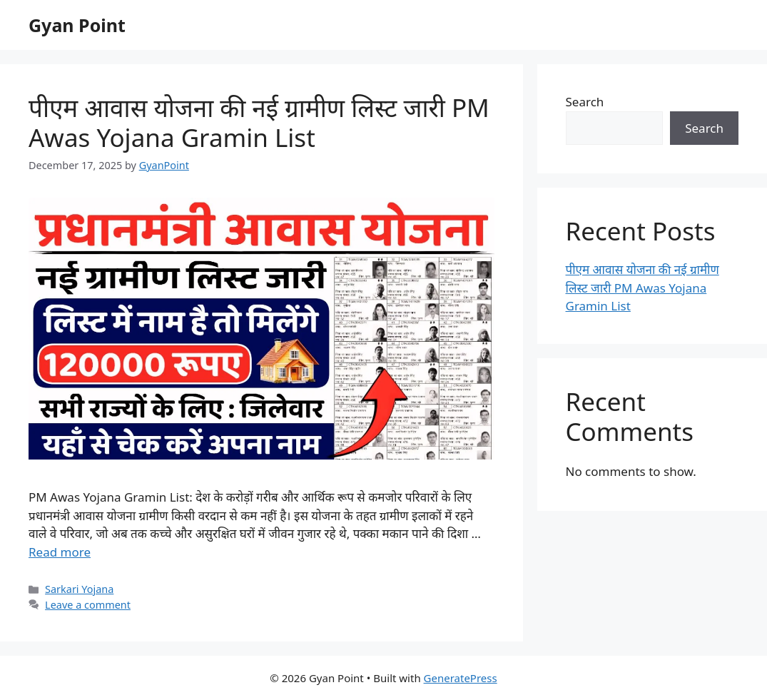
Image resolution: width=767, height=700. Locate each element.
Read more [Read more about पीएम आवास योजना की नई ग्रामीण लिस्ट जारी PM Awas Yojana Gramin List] (60, 552)
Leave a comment (88, 605)
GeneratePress (461, 678)
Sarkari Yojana (79, 589)
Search (585, 102)
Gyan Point (77, 25)
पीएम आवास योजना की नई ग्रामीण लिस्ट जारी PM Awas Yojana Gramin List (259, 122)
